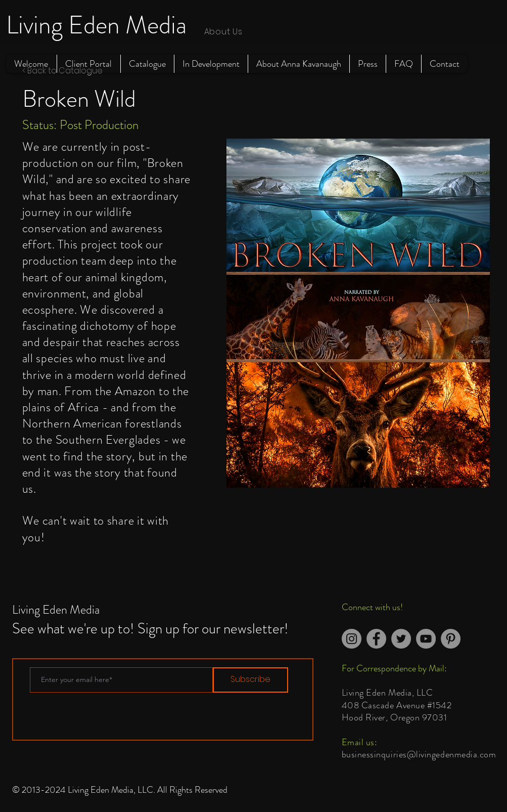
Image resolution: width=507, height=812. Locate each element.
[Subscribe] (250, 680)
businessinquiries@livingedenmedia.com (419, 754)
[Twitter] (401, 639)
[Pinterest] (451, 639)
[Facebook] (376, 639)
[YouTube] (426, 639)
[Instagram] (352, 639)
